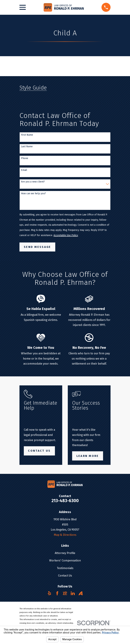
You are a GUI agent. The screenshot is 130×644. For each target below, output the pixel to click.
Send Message (37, 247)
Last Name (27, 147)
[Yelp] (49, 593)
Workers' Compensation (65, 560)
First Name (27, 135)
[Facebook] (57, 593)
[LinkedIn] (73, 593)
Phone (25, 158)
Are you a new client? (33, 182)
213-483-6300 (65, 501)
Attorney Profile (65, 553)
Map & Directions (65, 535)
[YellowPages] (65, 593)
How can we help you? (33, 194)
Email (24, 170)
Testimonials (65, 568)
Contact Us (39, 451)
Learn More (88, 456)
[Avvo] (81, 593)
